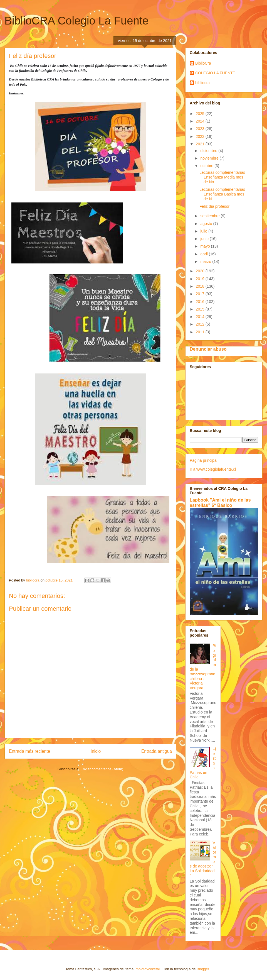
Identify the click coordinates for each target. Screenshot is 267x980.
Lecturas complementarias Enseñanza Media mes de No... (222, 177)
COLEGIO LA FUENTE (215, 73)
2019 (201, 279)
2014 (201, 317)
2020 (201, 271)
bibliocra (202, 83)
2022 (201, 136)
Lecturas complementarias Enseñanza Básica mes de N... (222, 194)
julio (204, 231)
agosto (207, 224)
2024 (201, 121)
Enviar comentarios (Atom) (102, 769)
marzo (206, 262)
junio (205, 239)
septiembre (210, 216)
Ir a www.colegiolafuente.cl (213, 469)
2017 (201, 294)
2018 (201, 286)
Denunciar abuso (208, 349)
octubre (207, 166)
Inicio (96, 751)
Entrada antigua (157, 751)
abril (204, 254)
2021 (201, 144)
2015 (201, 309)
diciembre (209, 151)
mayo (206, 246)
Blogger (203, 969)
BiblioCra (203, 63)
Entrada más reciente (29, 751)
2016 (201, 302)
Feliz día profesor (214, 206)
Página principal (204, 460)
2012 (201, 324)
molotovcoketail (148, 969)
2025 (201, 114)
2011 (201, 332)
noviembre (210, 158)
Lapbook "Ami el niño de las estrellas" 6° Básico (220, 503)
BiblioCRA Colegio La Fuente (76, 21)
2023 (201, 129)
